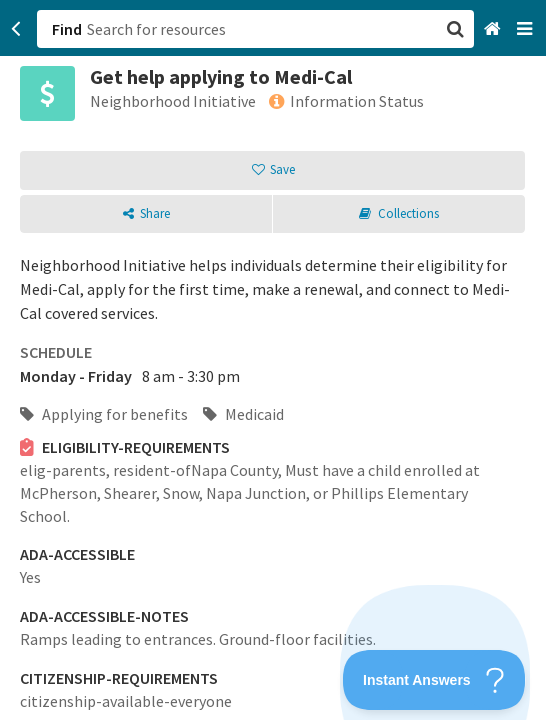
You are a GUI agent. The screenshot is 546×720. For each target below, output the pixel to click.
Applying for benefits (104, 414)
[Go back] (16, 29)
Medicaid (243, 414)
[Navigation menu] (526, 29)
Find (67, 29)
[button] (273, 360)
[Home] (494, 29)
